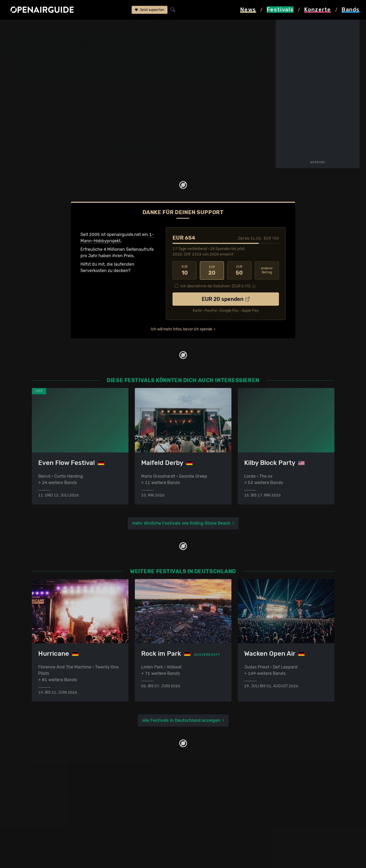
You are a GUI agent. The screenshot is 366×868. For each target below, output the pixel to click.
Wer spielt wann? (39, 74)
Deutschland (67, 27)
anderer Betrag (267, 270)
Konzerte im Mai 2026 (131, 814)
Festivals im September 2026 (61, 833)
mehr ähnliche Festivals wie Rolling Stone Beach (181, 523)
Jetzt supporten (150, 10)
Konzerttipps (122, 788)
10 (185, 270)
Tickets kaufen (138, 145)
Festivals (40, 27)
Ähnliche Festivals (123, 74)
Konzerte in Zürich (127, 795)
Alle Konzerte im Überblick (135, 839)
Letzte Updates (120, 70)
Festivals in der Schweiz (56, 795)
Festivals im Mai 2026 (53, 814)
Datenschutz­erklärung (209, 807)
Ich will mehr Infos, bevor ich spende (182, 329)
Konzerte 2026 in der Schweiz (139, 833)
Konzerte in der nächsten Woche (141, 807)
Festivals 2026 (46, 807)
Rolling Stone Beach (104, 27)
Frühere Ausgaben (181, 70)
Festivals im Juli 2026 (54, 826)
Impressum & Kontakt (208, 814)
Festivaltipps (45, 788)
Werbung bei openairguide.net (217, 801)
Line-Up (30, 70)
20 (212, 270)
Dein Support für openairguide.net (221, 795)
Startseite (16, 27)
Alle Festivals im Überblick (58, 839)
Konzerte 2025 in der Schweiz (139, 826)
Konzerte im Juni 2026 (132, 820)
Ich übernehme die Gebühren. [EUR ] (216, 286)
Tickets (84, 74)
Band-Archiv (175, 74)
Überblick (86, 70)
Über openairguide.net (209, 788)
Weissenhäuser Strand (208, 47)
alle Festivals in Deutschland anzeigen (181, 720)
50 (239, 270)
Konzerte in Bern (126, 801)
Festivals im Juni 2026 (54, 820)
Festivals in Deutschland (56, 801)
